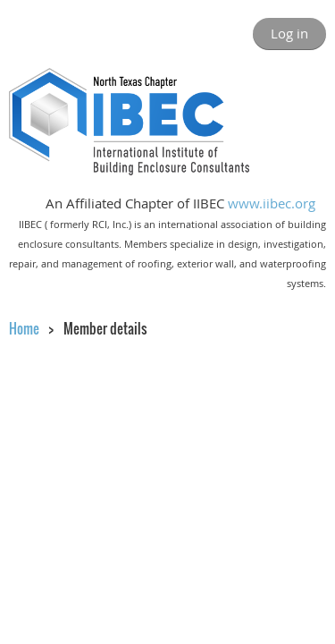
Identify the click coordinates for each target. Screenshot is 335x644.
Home (24, 328)
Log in (289, 33)
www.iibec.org (272, 203)
